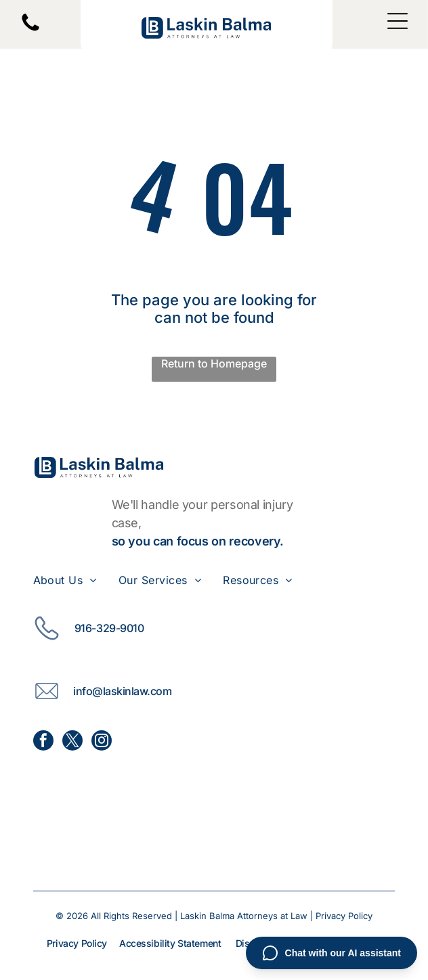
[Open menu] (398, 21)
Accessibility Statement (170, 943)
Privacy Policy (344, 916)
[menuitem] (76, 580)
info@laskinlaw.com (122, 691)
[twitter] (72, 742)
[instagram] (102, 742)
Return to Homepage (214, 363)
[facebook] (43, 742)
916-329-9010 (109, 628)
